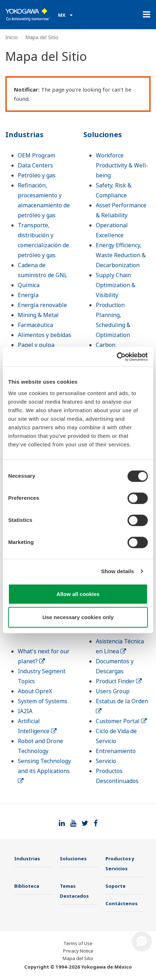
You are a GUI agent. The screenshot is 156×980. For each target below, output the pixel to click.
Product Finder (119, 681)
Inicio (12, 37)
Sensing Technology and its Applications (44, 771)
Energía (28, 295)
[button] (142, 942)
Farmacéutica (35, 325)
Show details (118, 571)
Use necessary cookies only (78, 617)
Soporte (116, 886)
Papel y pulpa (36, 345)
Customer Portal (121, 721)
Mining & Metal (38, 315)
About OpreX (35, 691)
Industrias (24, 134)
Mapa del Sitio (78, 958)
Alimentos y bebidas (45, 335)
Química (29, 285)
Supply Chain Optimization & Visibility (116, 285)
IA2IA (25, 711)
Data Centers (35, 165)
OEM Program (37, 155)
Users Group (113, 691)
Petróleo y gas (37, 175)
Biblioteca (27, 886)
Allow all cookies (78, 594)
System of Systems (43, 701)
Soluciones (103, 134)
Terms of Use (78, 943)
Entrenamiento (116, 751)
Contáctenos (121, 903)
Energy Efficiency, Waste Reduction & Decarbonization (121, 255)
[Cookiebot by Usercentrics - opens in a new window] (117, 357)
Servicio (106, 761)
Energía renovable (42, 305)
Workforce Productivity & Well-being (122, 165)
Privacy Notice (78, 951)
